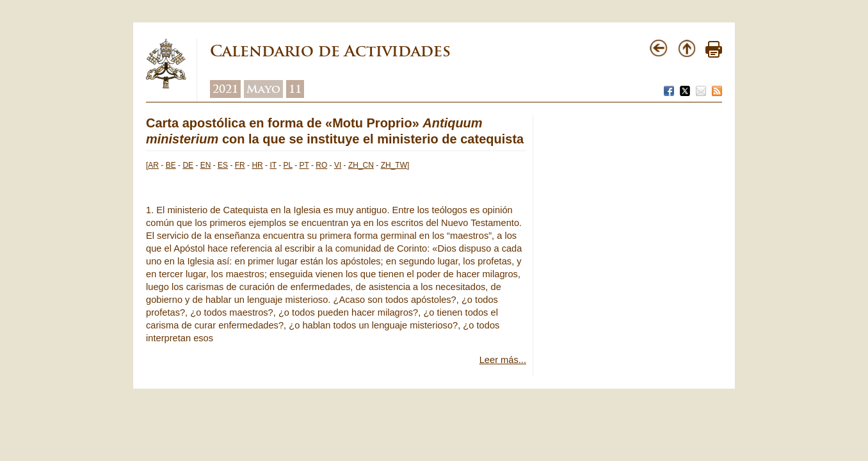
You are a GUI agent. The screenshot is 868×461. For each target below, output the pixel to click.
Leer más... (503, 360)
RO (321, 165)
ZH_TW (394, 165)
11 (295, 89)
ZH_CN (361, 165)
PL (288, 165)
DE (188, 165)
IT (273, 165)
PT (304, 165)
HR (257, 165)
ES (223, 165)
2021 (225, 89)
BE (171, 165)
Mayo (263, 89)
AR (153, 165)
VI (338, 165)
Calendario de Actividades (330, 51)
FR (240, 165)
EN (206, 165)
